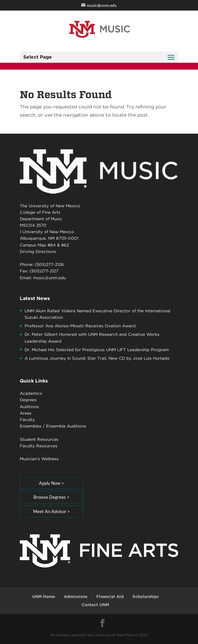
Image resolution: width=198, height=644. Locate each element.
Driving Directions (38, 251)
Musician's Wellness (39, 459)
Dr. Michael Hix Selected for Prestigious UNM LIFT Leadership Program (97, 350)
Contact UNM (95, 605)
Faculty (27, 420)
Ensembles (31, 426)
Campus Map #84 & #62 (44, 245)
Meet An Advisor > (52, 511)
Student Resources (39, 439)
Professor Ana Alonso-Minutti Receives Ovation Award (80, 326)
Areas (26, 413)
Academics (31, 393)
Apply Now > (52, 483)
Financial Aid (110, 596)
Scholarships (146, 596)
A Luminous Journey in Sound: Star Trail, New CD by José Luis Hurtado (97, 358)
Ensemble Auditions (66, 426)
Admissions (76, 596)
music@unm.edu (49, 278)
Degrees (28, 400)
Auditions (29, 407)
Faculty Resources (39, 446)
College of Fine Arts (40, 212)
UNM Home (44, 596)
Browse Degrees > (52, 497)
